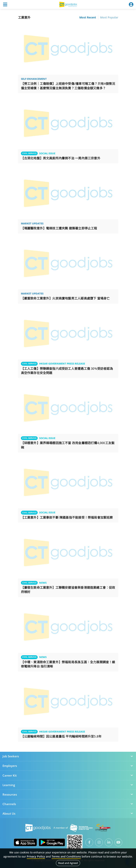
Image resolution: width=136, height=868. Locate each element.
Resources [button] (68, 794)
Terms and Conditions (66, 856)
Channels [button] (68, 804)
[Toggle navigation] (5, 4)
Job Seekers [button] (68, 756)
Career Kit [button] (68, 775)
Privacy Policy (36, 856)
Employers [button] (68, 766)
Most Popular (109, 17)
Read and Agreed (68, 863)
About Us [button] (68, 813)
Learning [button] (68, 785)
